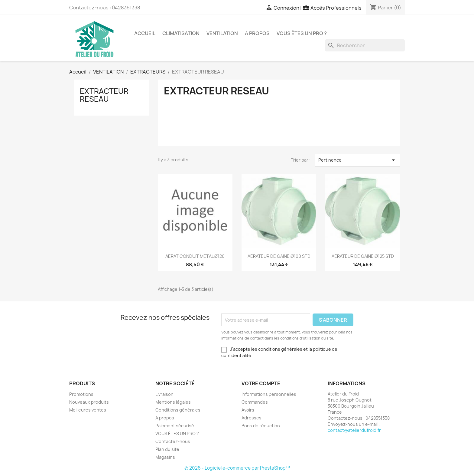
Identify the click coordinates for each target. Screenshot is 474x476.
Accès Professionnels (336, 8)
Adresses (252, 418)
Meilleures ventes (88, 410)
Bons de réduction (261, 426)
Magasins (165, 457)
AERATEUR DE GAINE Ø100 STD (279, 256)
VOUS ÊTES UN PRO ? (302, 33)
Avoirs (248, 410)
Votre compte (261, 383)
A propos (257, 33)
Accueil (145, 33)
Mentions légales (173, 402)
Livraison (164, 394)
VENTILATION (222, 33)
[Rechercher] (365, 45)
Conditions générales (178, 410)
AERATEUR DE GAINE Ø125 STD (363, 256)
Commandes (255, 402)
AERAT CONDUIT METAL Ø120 (195, 256)
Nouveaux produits (89, 402)
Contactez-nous (173, 441)
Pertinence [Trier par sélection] (358, 160)
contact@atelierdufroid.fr (354, 430)
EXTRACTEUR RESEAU (104, 95)
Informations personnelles (269, 394)
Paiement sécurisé (175, 426)
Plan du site (167, 449)
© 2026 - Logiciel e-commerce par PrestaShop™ (237, 468)
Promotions (81, 394)
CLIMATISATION (181, 33)
